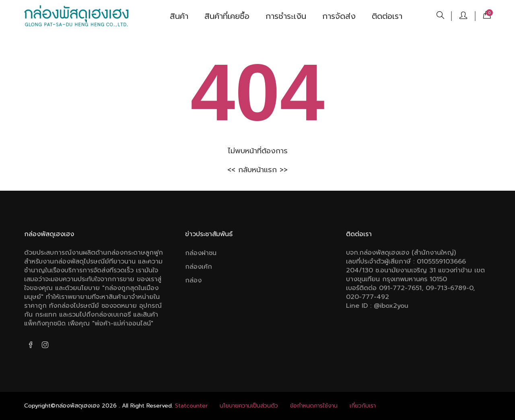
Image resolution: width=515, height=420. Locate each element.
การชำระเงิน (286, 16)
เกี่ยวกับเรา (363, 406)
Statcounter (191, 406)
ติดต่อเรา (387, 16)
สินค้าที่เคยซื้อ (227, 16)
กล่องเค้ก (199, 267)
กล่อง (193, 280)
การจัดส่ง (339, 16)
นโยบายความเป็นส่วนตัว (249, 406)
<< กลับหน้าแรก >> (257, 170)
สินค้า (179, 16)
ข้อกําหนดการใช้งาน (314, 406)
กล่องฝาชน (201, 253)
